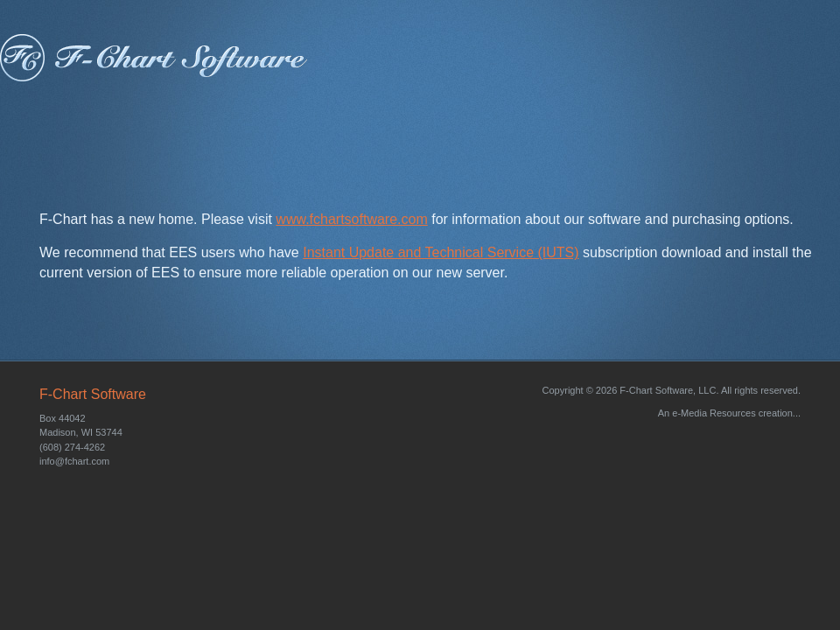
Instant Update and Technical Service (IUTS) (441, 252)
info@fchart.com (74, 461)
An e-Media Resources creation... (729, 413)
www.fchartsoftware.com (351, 219)
